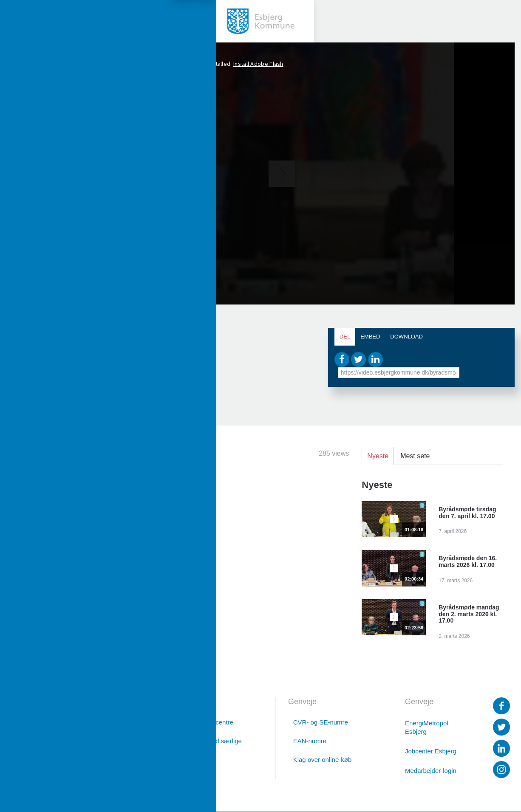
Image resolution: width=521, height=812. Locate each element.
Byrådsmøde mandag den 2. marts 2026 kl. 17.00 (469, 614)
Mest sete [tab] (415, 456)
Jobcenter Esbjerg (431, 751)
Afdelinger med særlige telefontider (209, 745)
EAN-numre (310, 741)
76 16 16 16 (88, 746)
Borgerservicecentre (205, 722)
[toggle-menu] (21, 21)
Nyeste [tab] (378, 456)
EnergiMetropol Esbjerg (427, 727)
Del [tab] (345, 337)
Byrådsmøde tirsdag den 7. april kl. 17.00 (467, 513)
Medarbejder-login (431, 771)
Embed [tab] (370, 337)
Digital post (89, 768)
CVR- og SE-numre (321, 722)
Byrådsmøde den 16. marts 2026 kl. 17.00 (468, 561)
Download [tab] (406, 337)
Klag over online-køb (323, 760)
